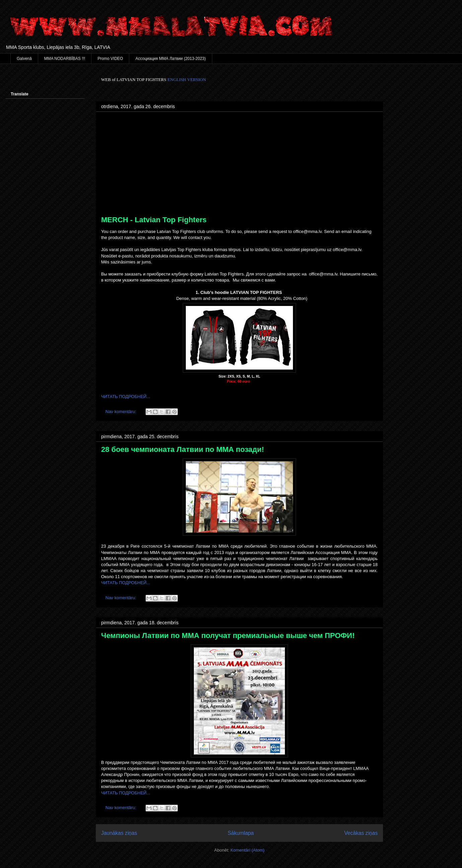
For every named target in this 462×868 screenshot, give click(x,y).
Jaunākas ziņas (119, 833)
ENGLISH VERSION (187, 80)
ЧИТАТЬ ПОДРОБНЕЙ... (126, 397)
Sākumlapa (241, 833)
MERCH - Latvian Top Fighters (154, 220)
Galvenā (24, 59)
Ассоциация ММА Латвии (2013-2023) (170, 59)
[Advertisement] (239, 165)
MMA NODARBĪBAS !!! (65, 59)
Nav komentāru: (121, 412)
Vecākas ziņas (361, 833)
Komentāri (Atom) (247, 850)
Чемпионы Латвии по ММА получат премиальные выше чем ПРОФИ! (228, 636)
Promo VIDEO (110, 59)
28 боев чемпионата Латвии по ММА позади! (183, 449)
